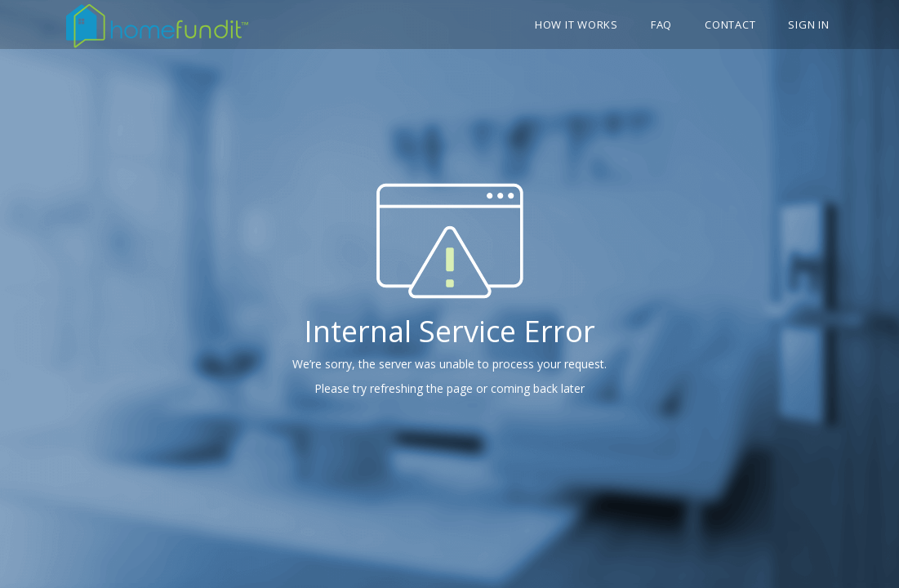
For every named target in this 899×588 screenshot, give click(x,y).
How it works (576, 24)
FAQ (661, 24)
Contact (730, 24)
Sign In (808, 24)
